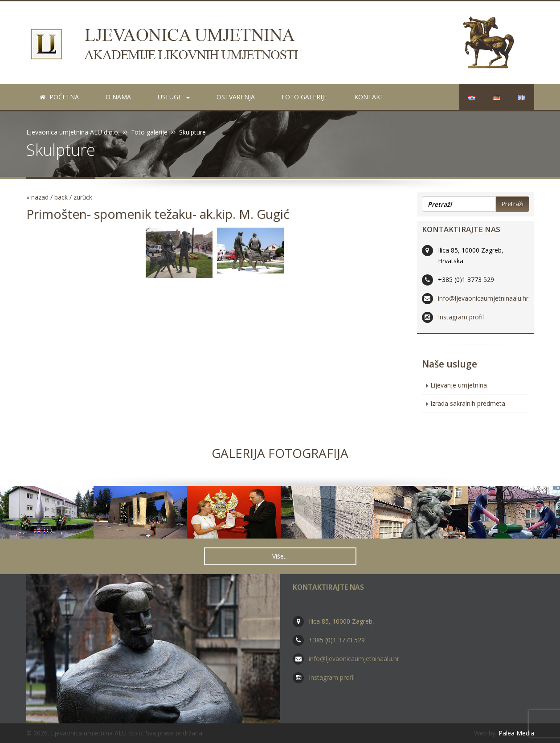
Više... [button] (280, 556)
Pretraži (512, 204)
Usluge (174, 97)
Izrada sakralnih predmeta (468, 403)
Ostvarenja (236, 97)
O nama (118, 97)
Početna (59, 97)
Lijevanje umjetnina (459, 385)
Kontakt (369, 97)
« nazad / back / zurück (59, 197)
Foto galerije (305, 97)
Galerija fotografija (280, 453)
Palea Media (516, 733)
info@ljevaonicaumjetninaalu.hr (483, 298)
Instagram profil (461, 317)
